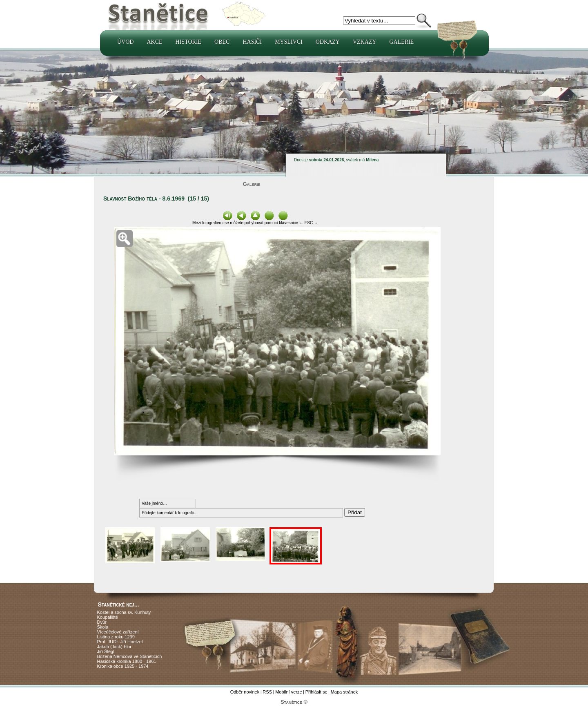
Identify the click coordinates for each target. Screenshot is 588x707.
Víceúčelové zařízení (118, 632)
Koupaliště (108, 617)
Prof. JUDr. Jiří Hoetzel (120, 642)
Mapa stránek (344, 692)
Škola (103, 627)
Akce (154, 42)
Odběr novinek (245, 692)
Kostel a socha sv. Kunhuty (124, 612)
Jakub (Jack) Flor (114, 647)
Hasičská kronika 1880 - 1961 (127, 661)
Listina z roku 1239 (116, 637)
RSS (267, 692)
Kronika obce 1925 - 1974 (123, 666)
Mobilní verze (288, 692)
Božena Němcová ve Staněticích (130, 656)
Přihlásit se (316, 692)
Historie (189, 42)
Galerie (401, 42)
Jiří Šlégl (106, 651)
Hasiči (252, 42)
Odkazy (328, 42)
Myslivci (289, 42)
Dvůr (102, 622)
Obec (222, 42)
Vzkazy (365, 42)
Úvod (125, 42)
